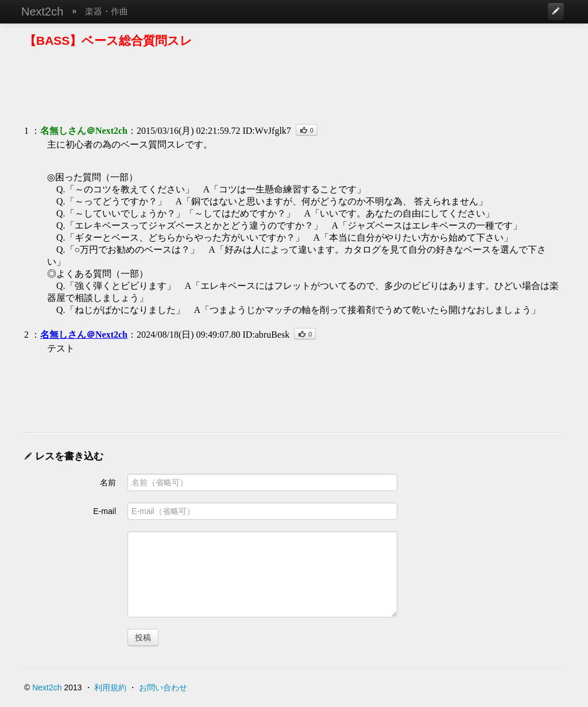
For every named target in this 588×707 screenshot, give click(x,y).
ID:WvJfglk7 (266, 131)
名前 (108, 482)
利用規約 (110, 687)
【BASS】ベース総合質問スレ (108, 40)
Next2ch (42, 11)
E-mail (105, 511)
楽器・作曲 (107, 11)
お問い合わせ (163, 687)
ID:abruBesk (266, 335)
